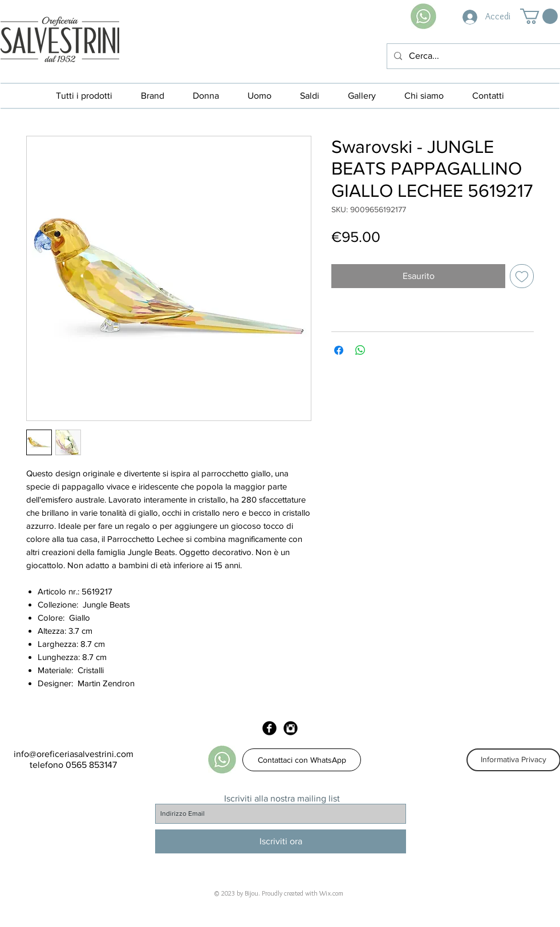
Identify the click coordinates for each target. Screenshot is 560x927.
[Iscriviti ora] (281, 841)
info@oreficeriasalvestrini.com (74, 754)
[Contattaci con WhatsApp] (302, 760)
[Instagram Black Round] (291, 728)
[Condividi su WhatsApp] (360, 350)
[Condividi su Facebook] (339, 350)
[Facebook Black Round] (269, 728)
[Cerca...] (472, 56)
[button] (539, 16)
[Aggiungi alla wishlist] (522, 276)
